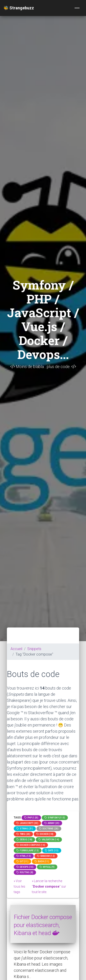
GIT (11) (22, 861)
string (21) (25, 829)
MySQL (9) (47, 867)
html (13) (24, 856)
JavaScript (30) (27, 823)
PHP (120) (31, 818)
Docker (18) (45, 834)
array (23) (52, 823)
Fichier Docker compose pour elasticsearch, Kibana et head (43, 925)
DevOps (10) (25, 867)
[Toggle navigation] (77, 8)
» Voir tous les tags (19, 886)
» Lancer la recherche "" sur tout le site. (49, 886)
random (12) (46, 856)
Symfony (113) (55, 818)
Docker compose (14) (31, 845)
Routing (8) (25, 872)
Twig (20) (23, 834)
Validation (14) (49, 840)
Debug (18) (24, 840)
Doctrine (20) (49, 829)
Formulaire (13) (28, 851)
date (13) (52, 851)
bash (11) (42, 861)
